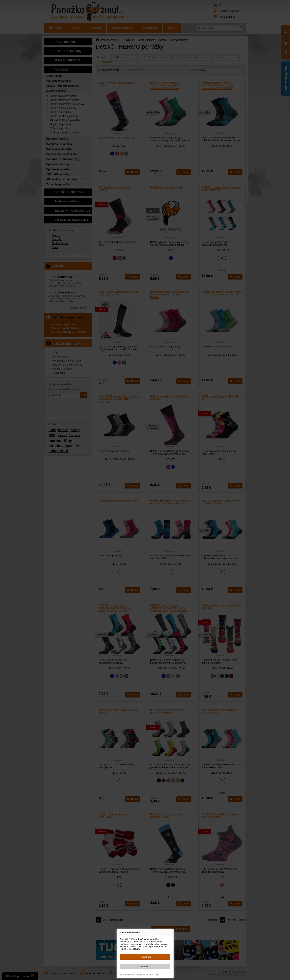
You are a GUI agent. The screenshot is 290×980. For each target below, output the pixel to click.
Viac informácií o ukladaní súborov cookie (140, 975)
